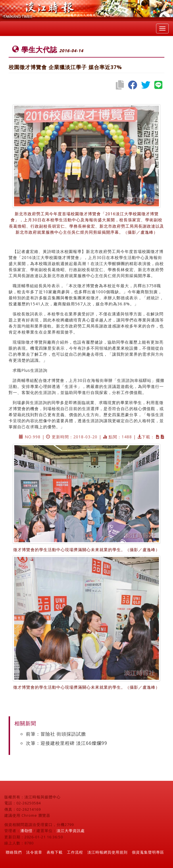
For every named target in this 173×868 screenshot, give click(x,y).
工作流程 (75, 852)
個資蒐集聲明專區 (148, 852)
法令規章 (34, 852)
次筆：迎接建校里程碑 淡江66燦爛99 (67, 743)
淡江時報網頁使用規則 (107, 852)
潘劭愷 (26, 831)
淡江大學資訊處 (71, 831)
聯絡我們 (14, 852)
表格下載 (55, 852)
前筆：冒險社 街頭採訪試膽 (56, 734)
